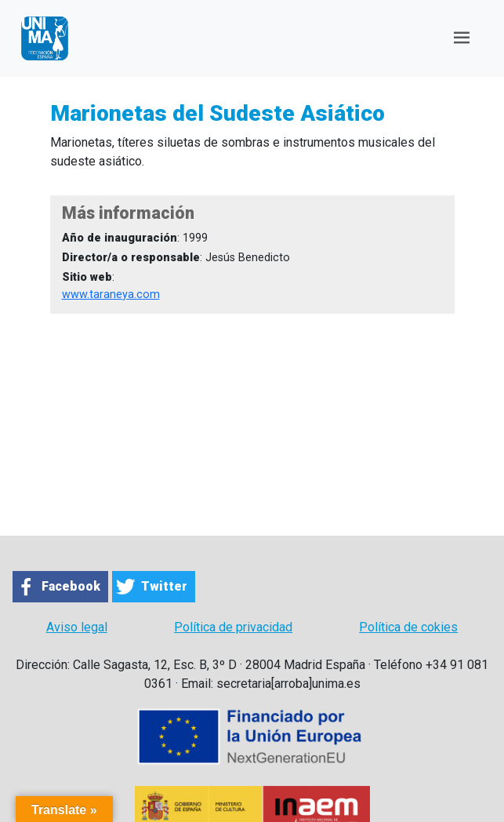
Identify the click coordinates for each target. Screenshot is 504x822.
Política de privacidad (233, 627)
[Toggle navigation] (462, 38)
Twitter (164, 586)
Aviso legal (77, 627)
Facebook (71, 586)
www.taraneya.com (111, 295)
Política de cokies (408, 627)
